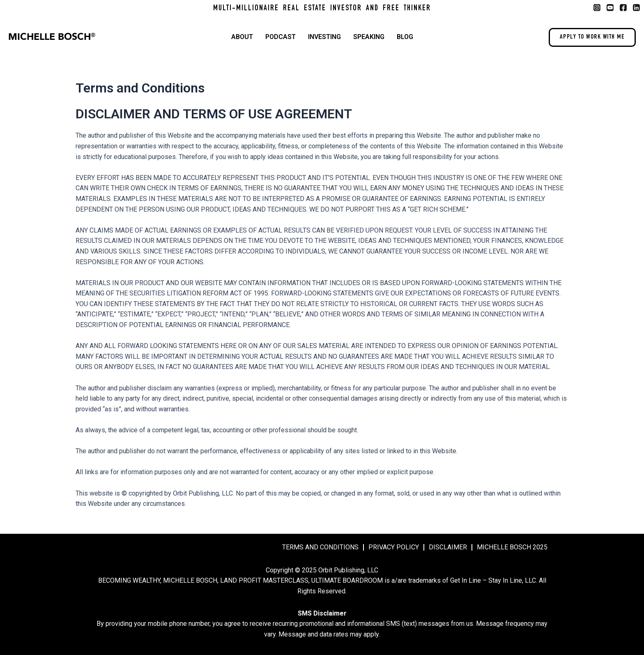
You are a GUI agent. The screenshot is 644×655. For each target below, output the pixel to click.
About (242, 37)
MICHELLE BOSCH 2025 (512, 547)
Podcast (281, 37)
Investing (324, 37)
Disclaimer (448, 547)
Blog (405, 37)
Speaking (369, 37)
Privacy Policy (394, 547)
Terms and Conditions (320, 547)
